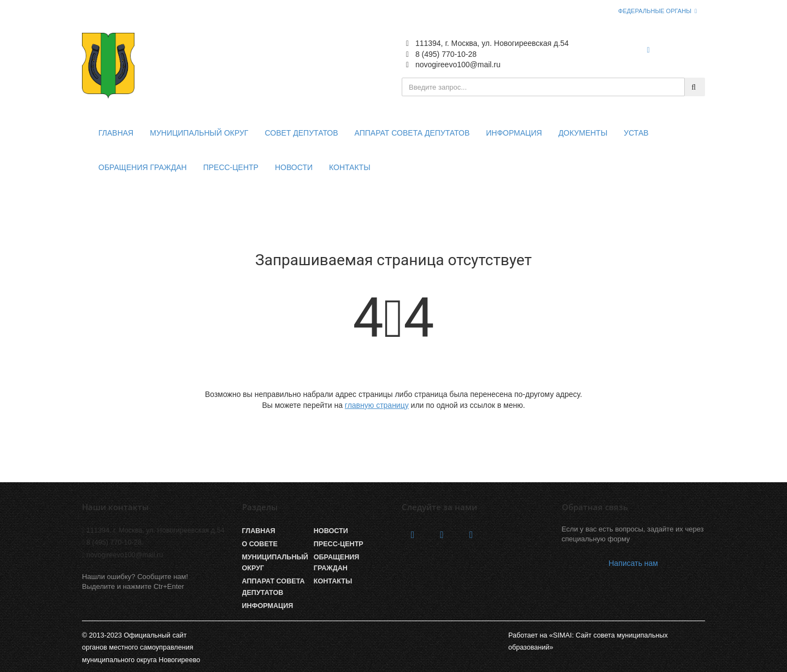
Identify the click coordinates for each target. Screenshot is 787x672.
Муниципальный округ (199, 133)
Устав (636, 133)
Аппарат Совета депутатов (274, 587)
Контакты (350, 167)
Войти (683, 50)
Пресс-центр (231, 167)
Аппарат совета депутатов (412, 133)
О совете (260, 544)
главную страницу (377, 405)
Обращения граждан (143, 167)
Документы (583, 133)
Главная (116, 133)
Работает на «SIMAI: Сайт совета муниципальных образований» (588, 641)
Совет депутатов (301, 133)
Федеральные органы (655, 11)
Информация (514, 133)
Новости (294, 167)
